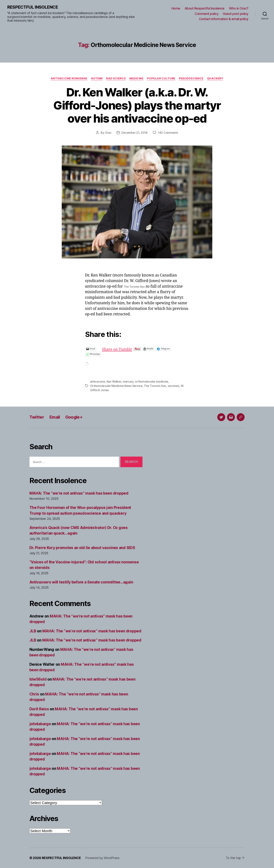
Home (176, 8)
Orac (108, 133)
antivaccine (98, 381)
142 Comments (168, 133)
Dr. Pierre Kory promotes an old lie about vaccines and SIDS (82, 548)
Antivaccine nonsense (69, 78)
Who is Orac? (239, 8)
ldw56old (38, 679)
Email (55, 417)
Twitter (37, 417)
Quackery (215, 78)
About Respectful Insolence (205, 8)
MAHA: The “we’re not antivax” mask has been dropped (79, 493)
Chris (34, 694)
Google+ (74, 417)
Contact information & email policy (224, 19)
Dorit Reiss (39, 709)
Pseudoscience (191, 78)
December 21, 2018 (134, 133)
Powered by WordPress (102, 858)
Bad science (116, 78)
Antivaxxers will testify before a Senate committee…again (81, 582)
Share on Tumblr (129, 349)
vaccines (173, 386)
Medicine (136, 78)
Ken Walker (114, 381)
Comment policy (207, 14)
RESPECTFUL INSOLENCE (33, 7)
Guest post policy (236, 14)
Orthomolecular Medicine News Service (116, 386)
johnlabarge (40, 724)
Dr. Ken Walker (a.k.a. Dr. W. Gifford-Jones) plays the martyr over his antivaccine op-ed (137, 105)
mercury (128, 381)
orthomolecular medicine (152, 381)
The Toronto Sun (155, 386)
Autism (97, 78)
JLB (33, 631)
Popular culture (161, 78)
